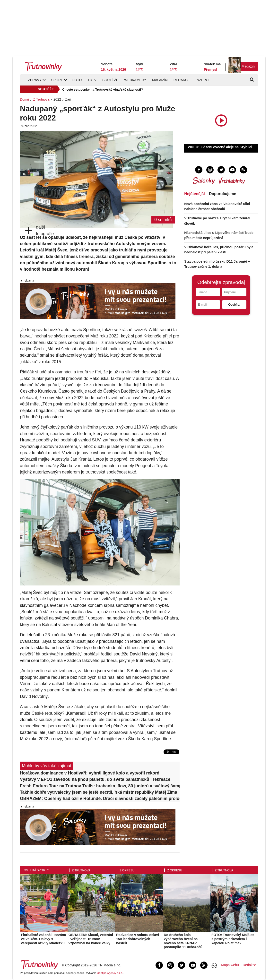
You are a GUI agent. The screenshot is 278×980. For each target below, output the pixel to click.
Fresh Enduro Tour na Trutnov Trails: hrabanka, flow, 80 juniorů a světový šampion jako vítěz (100, 786)
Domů (24, 99)
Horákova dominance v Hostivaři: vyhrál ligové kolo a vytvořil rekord (90, 773)
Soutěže (110, 80)
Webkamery (135, 80)
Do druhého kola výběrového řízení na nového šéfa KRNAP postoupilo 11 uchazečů (183, 941)
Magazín (248, 66)
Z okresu (127, 870)
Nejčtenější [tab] (194, 194)
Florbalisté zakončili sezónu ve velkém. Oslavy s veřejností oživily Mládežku (43, 939)
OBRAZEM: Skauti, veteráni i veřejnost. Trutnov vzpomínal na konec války (91, 939)
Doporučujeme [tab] (223, 194)
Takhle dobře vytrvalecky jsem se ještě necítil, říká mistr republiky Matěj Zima (99, 792)
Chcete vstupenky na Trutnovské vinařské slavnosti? (103, 90)
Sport (57, 80)
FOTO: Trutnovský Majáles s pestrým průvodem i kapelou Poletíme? (233, 939)
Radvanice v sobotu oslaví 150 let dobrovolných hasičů (138, 939)
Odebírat (234, 305)
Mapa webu (230, 965)
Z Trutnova (41, 99)
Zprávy (35, 80)
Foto (77, 80)
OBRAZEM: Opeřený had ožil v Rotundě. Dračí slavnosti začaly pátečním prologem (100, 799)
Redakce (182, 80)
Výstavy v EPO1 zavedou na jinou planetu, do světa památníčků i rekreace (95, 779)
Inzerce (203, 80)
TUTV (92, 80)
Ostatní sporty (36, 870)
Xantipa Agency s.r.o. (110, 973)
